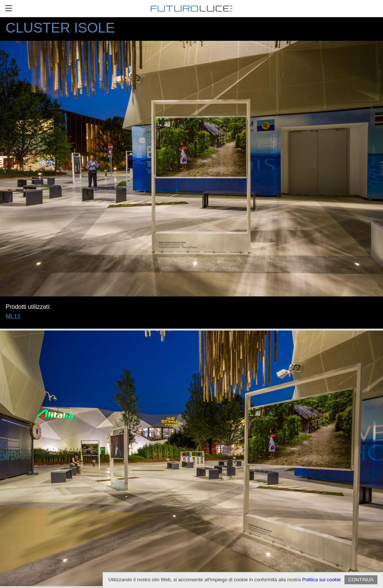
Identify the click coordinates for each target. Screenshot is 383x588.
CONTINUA (361, 580)
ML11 (13, 316)
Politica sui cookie (321, 580)
